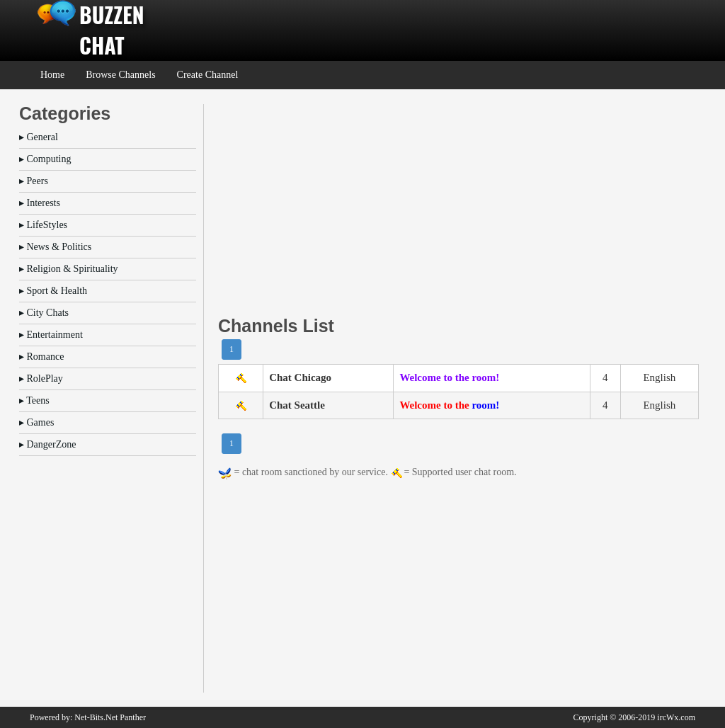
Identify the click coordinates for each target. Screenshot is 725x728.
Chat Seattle (297, 405)
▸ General (39, 137)
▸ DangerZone (47, 444)
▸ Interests (40, 203)
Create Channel (208, 75)
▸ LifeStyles (43, 225)
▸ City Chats (44, 313)
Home (52, 75)
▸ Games (36, 422)
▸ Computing (45, 159)
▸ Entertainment (51, 335)
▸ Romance (41, 357)
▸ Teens (34, 400)
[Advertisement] (458, 203)
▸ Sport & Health (53, 291)
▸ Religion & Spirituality (69, 269)
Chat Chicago (300, 377)
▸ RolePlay (41, 379)
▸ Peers (34, 181)
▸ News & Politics (55, 247)
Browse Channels (120, 75)
